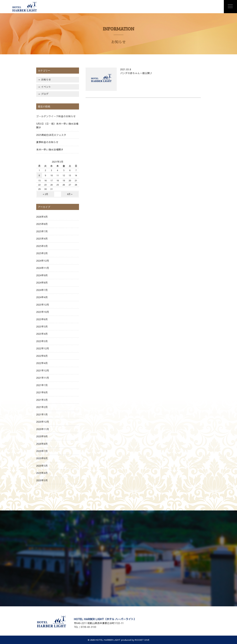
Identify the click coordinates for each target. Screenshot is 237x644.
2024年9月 (42, 275)
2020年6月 (42, 458)
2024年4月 (42, 297)
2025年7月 (42, 231)
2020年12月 (43, 422)
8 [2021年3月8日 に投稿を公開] (39, 175)
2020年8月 (42, 444)
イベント (46, 87)
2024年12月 (43, 261)
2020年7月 (42, 451)
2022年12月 (43, 348)
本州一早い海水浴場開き (50, 150)
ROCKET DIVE (142, 640)
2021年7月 (42, 385)
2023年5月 (42, 327)
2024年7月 (42, 290)
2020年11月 (43, 429)
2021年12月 (43, 370)
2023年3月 (42, 341)
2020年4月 (42, 473)
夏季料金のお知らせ (47, 142)
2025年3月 (42, 246)
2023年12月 (43, 305)
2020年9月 (42, 436)
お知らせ (46, 80)
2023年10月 (43, 312)
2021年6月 (42, 392)
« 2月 (45, 194)
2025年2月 (42, 253)
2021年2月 (42, 407)
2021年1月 (42, 414)
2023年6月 (42, 319)
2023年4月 (42, 334)
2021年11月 (43, 378)
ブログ (45, 94)
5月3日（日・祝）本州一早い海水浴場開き (57, 126)
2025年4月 (42, 239)
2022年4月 (42, 363)
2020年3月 (42, 480)
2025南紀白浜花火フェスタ (51, 135)
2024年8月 (42, 283)
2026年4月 (42, 217)
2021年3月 (42, 400)
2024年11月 (43, 268)
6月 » (70, 194)
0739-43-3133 (89, 627)
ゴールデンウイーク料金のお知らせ (56, 116)
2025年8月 (42, 224)
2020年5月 (42, 466)
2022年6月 (42, 356)
